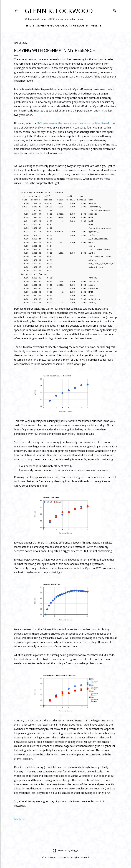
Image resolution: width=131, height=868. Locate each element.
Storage (37, 26)
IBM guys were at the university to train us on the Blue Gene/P (73, 123)
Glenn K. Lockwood (59, 11)
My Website (92, 26)
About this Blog (71, 26)
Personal (52, 26)
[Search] (115, 10)
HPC (27, 26)
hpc (24, 819)
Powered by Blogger (65, 851)
